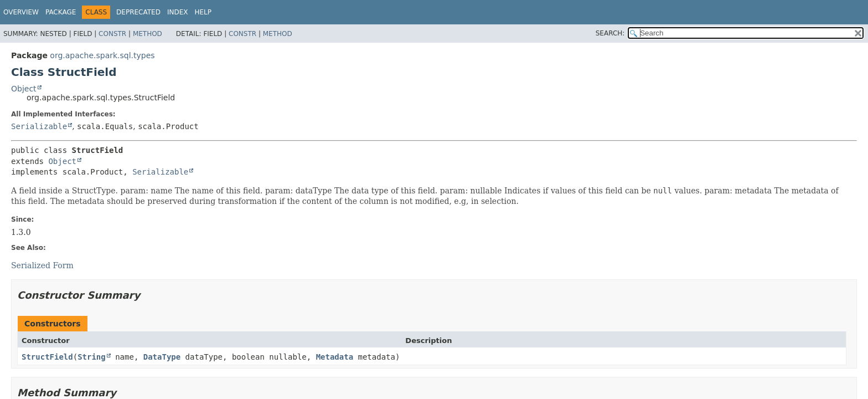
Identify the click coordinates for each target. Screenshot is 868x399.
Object (24, 89)
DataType (162, 357)
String (92, 357)
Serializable (39, 126)
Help (203, 12)
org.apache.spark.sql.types (102, 55)
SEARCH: (610, 33)
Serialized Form (42, 265)
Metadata (335, 357)
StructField (47, 357)
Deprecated (138, 12)
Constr (112, 34)
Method (148, 34)
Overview (21, 12)
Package (61, 12)
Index (178, 12)
